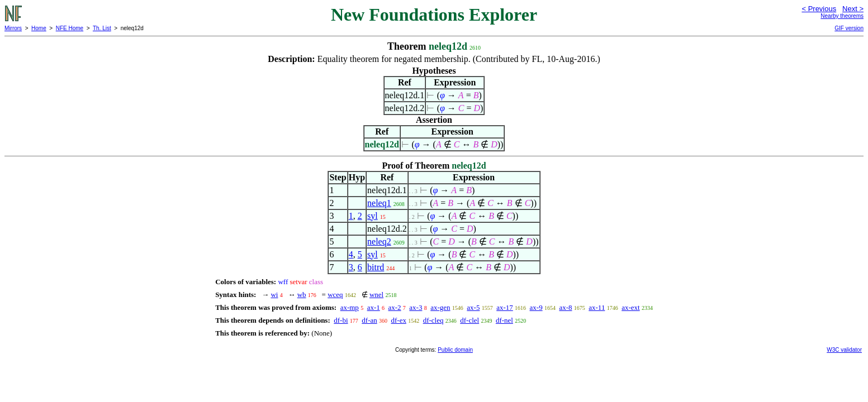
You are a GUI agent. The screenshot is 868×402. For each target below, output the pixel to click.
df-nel (504, 320)
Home (39, 28)
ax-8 (565, 307)
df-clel (469, 320)
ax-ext (630, 307)
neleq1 (379, 203)
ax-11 (597, 307)
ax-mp (350, 307)
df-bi (341, 320)
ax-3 (416, 307)
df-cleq (433, 320)
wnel (376, 295)
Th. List (102, 28)
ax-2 (394, 307)
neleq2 (379, 241)
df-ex (398, 320)
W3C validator (844, 350)
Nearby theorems (842, 16)
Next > (853, 9)
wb (302, 295)
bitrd (376, 267)
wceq (335, 295)
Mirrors (13, 28)
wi (274, 295)
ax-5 (473, 307)
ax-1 (374, 307)
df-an (369, 320)
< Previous (819, 9)
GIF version (849, 28)
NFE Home (70, 28)
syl (373, 216)
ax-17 (505, 307)
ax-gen (440, 307)
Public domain (455, 350)
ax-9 (536, 307)
